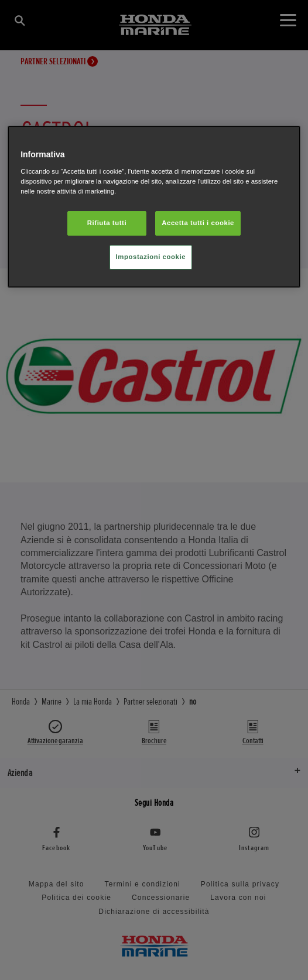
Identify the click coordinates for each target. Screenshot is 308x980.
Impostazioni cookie (151, 257)
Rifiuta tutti (107, 223)
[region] (154, 207)
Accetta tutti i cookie (198, 223)
